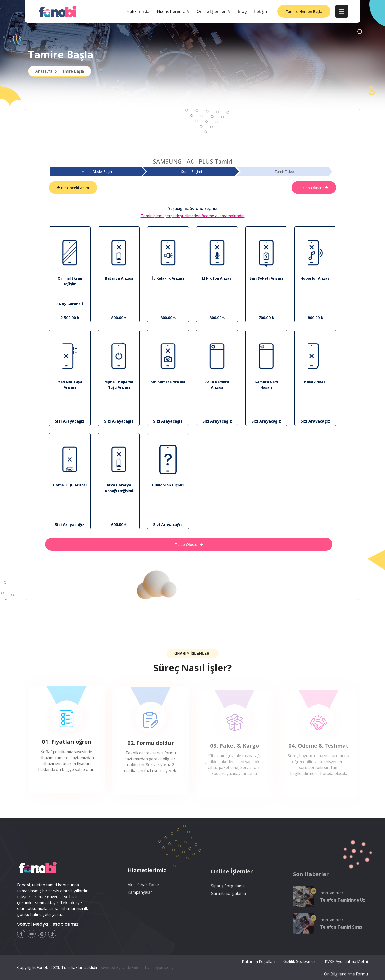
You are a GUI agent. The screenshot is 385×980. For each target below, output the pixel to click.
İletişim (261, 11)
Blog (242, 11)
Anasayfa (60, 71)
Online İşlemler (211, 11)
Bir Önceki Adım (73, 188)
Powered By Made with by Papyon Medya (137, 977)
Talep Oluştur (314, 188)
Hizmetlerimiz (171, 11)
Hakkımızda (138, 11)
